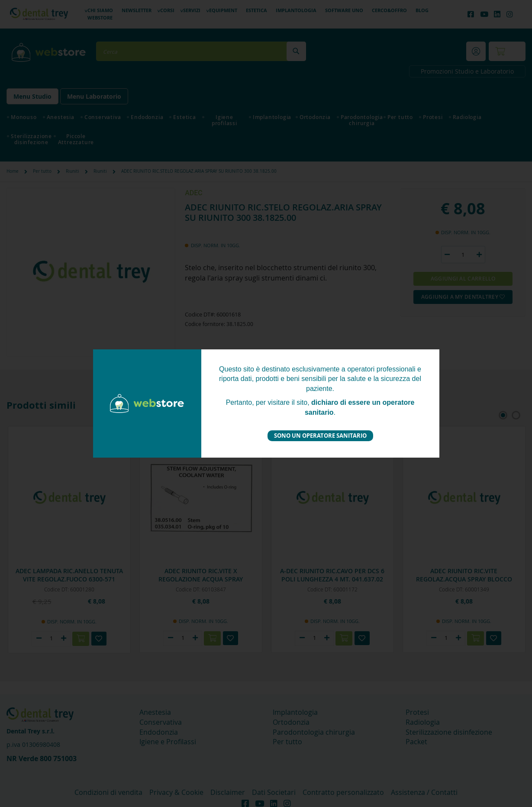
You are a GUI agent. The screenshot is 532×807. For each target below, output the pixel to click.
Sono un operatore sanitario (320, 436)
